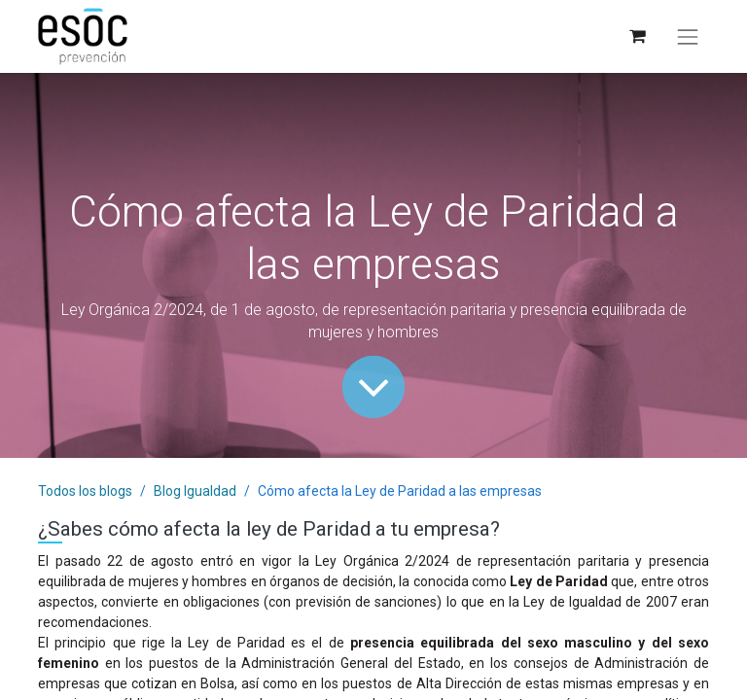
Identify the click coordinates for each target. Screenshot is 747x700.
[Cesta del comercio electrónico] (637, 36)
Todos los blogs (85, 491)
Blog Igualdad (195, 491)
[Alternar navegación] (688, 37)
